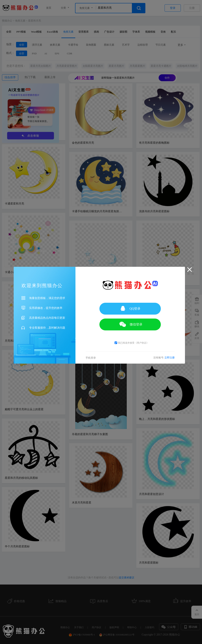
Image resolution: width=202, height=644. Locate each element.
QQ (130, 308)
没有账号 (164, 358)
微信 (130, 324)
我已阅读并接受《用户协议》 (131, 343)
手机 (91, 358)
